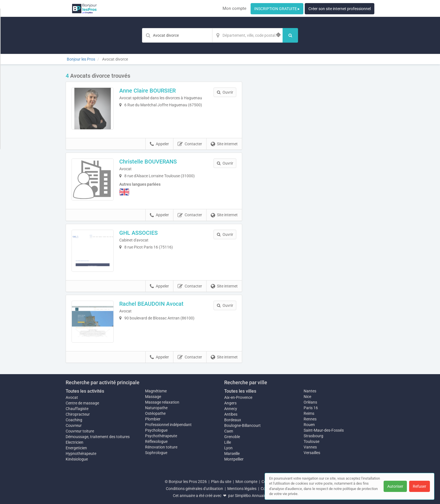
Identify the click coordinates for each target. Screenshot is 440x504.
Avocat (72, 397)
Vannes (310, 447)
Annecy (231, 409)
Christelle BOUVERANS (148, 162)
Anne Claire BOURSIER (147, 91)
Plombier (153, 419)
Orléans (310, 402)
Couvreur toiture (80, 431)
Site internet (224, 144)
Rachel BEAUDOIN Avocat (151, 304)
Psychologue (156, 430)
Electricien (75, 442)
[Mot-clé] (177, 35)
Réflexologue (156, 441)
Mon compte (234, 8)
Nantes (310, 391)
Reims (309, 413)
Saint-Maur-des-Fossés (324, 430)
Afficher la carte (312, 152)
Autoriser (395, 486)
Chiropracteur (78, 414)
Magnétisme (156, 391)
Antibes (231, 414)
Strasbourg (313, 436)
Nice (307, 397)
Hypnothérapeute (81, 454)
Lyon (228, 448)
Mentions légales (242, 489)
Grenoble (232, 437)
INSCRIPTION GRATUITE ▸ (277, 9)
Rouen (309, 425)
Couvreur (74, 425)
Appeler (159, 144)
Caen (229, 431)
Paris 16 (311, 408)
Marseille (232, 454)
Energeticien (76, 448)
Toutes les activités (85, 391)
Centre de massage (82, 403)
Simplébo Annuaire (251, 496)
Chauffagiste (77, 409)
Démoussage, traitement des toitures (98, 437)
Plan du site (221, 482)
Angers (230, 403)
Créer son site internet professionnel (340, 9)
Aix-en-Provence (238, 397)
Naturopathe (156, 408)
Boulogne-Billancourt (242, 425)
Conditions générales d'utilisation (194, 489)
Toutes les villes (240, 391)
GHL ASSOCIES (138, 233)
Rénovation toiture (161, 447)
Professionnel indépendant (168, 425)
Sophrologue (156, 453)
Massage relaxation (162, 402)
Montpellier (234, 459)
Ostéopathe (155, 413)
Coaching (74, 420)
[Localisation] (247, 35)
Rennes (310, 419)
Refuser (420, 486)
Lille (228, 442)
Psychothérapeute (161, 436)
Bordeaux (233, 420)
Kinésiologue (77, 459)
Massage (153, 397)
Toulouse (311, 441)
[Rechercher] (290, 35)
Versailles (312, 453)
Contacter (190, 144)
